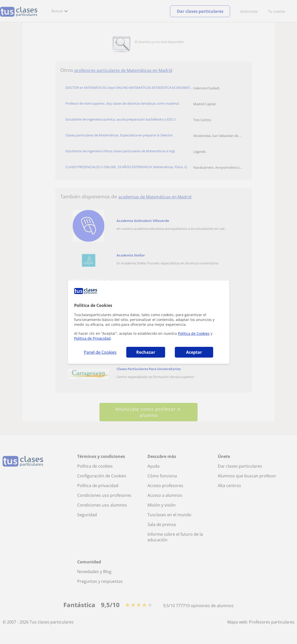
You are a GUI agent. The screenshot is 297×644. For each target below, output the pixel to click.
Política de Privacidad (92, 338)
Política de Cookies (194, 333)
